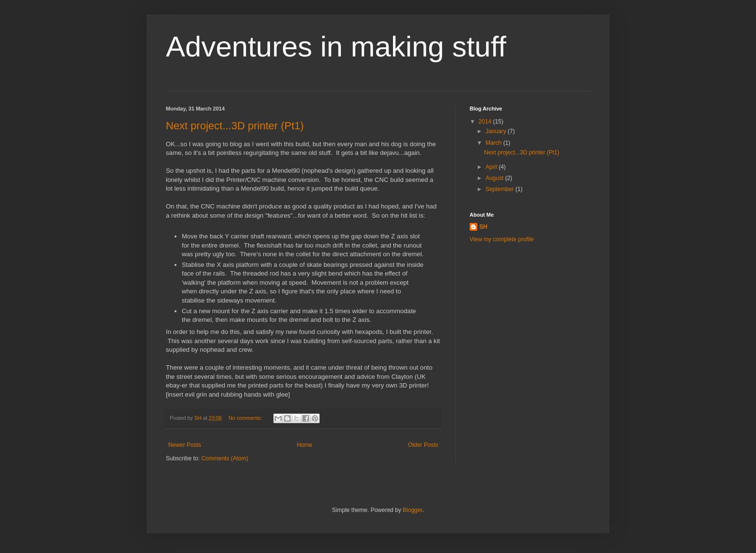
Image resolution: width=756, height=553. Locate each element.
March (494, 143)
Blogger (412, 510)
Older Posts (423, 445)
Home (305, 445)
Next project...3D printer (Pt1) (235, 126)
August (495, 178)
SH (483, 227)
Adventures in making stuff (336, 47)
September (500, 189)
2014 (486, 122)
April (492, 167)
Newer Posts (185, 445)
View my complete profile (502, 239)
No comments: (246, 418)
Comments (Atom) (224, 458)
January (497, 131)
